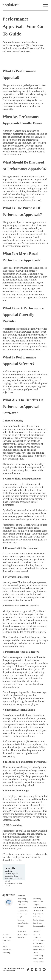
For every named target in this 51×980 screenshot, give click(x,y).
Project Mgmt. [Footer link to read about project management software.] (38, 914)
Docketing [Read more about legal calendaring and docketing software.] (6, 953)
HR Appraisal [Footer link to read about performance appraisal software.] (38, 911)
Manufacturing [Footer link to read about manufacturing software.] (23, 923)
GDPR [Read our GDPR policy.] (35, 953)
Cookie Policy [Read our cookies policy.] (38, 956)
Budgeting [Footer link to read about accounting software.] (37, 905)
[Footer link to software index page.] (21, 895)
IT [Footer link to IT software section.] (3, 943)
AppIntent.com (18, 968)
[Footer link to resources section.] (22, 931)
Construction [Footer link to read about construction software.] (22, 908)
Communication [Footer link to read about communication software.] (39, 926)
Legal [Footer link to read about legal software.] (20, 917)
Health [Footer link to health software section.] (5, 946)
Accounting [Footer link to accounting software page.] (22, 899)
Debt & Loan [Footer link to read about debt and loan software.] (38, 923)
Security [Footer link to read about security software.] (21, 926)
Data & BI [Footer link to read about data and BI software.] (21, 905)
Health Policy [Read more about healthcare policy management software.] (8, 937)
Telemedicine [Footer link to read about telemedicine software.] (23, 911)
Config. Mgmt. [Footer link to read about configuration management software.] (38, 920)
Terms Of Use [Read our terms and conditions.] (38, 959)
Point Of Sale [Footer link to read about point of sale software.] (38, 902)
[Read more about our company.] (37, 931)
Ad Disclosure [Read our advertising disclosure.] (38, 943)
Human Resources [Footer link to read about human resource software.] (40, 908)
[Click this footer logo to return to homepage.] (9, 896)
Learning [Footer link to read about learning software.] (21, 920)
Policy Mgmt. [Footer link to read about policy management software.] (38, 917)
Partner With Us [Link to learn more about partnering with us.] (39, 949)
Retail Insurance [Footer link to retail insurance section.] (24, 934)
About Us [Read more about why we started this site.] (36, 934)
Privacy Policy (38, 962)
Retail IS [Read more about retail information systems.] (6, 934)
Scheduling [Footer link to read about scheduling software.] (37, 899)
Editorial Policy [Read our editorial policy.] (39, 946)
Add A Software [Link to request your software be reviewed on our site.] (39, 940)
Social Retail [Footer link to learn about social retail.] (22, 937)
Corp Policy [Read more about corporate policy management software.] (7, 940)
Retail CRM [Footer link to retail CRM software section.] (7, 949)
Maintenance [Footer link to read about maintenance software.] (22, 914)
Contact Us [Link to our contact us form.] (37, 937)
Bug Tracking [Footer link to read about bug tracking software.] (23, 902)
